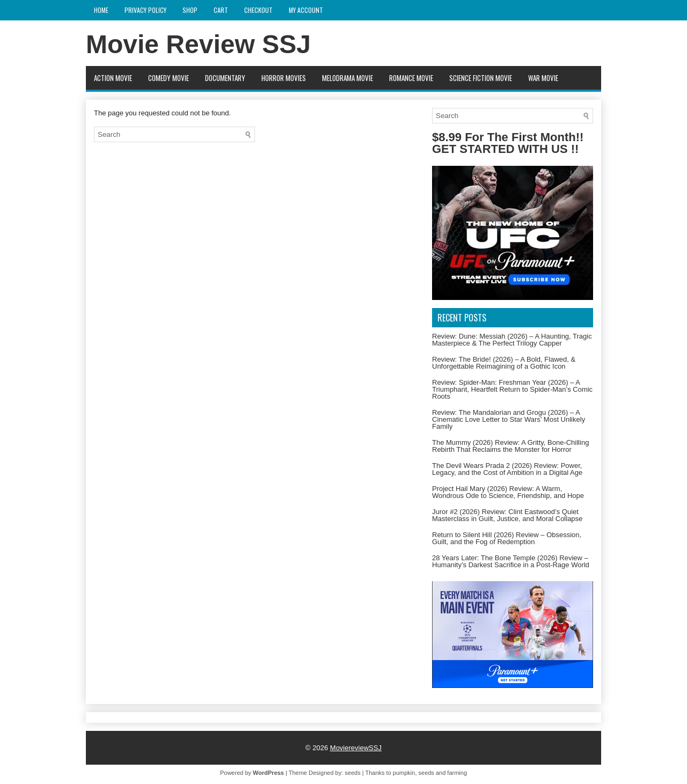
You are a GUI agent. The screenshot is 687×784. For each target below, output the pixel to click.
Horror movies (284, 78)
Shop (190, 10)
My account (306, 10)
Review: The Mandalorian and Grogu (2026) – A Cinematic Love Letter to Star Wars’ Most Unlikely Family (509, 419)
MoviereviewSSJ (356, 748)
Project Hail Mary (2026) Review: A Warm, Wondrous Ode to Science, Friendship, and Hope (508, 492)
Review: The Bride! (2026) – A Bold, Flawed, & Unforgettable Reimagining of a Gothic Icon (504, 363)
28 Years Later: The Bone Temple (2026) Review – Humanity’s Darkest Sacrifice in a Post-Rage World (511, 561)
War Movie (543, 78)
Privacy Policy (145, 10)
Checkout (258, 10)
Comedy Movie (169, 78)
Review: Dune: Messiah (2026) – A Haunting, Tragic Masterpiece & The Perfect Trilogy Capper (512, 340)
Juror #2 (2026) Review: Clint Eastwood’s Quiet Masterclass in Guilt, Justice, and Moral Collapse (507, 515)
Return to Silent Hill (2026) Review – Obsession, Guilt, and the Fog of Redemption (507, 538)
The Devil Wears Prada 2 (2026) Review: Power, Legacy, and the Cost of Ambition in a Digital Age (507, 469)
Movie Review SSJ (198, 44)
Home (101, 10)
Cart (221, 10)
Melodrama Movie (348, 78)
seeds (352, 773)
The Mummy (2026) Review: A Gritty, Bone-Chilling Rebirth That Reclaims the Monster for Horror (510, 446)
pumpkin (404, 773)
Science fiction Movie (481, 78)
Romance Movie (411, 78)
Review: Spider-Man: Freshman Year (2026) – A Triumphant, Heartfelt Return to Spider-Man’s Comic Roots (512, 389)
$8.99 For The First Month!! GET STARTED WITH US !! (508, 143)
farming (457, 773)
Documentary (225, 78)
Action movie (113, 78)
